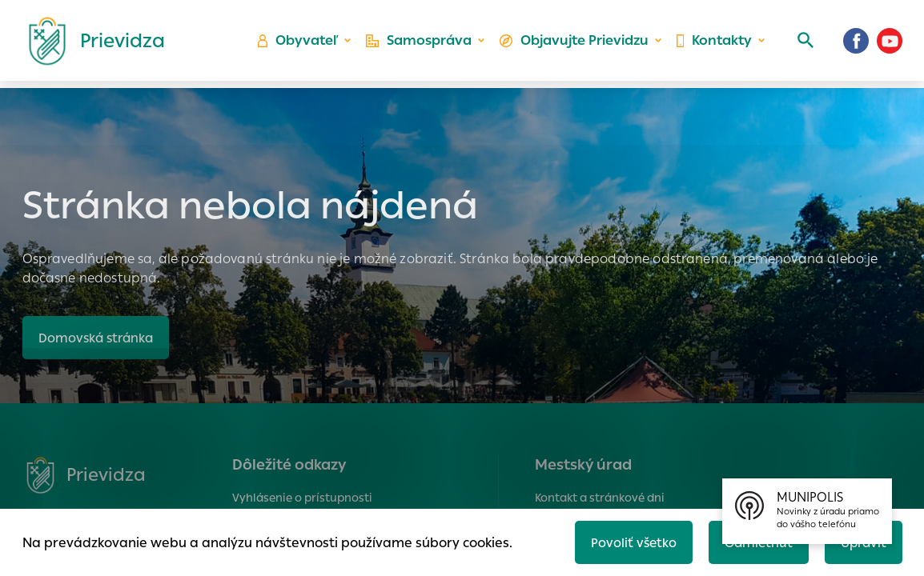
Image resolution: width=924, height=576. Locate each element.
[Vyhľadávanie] (803, 44)
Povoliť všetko (627, 541)
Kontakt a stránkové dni (600, 498)
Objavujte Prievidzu (575, 44)
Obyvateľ (303, 44)
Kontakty (713, 44)
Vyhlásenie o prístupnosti (302, 498)
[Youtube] (890, 44)
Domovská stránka (98, 337)
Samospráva (422, 44)
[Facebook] (856, 44)
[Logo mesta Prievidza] (90, 44)
